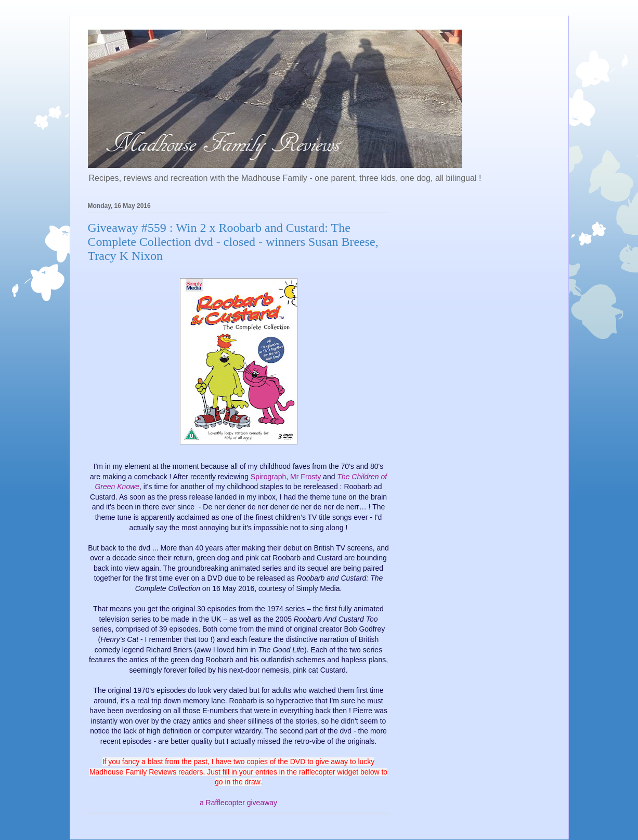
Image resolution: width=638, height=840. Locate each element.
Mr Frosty (305, 477)
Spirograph (269, 477)
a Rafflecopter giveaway (238, 803)
